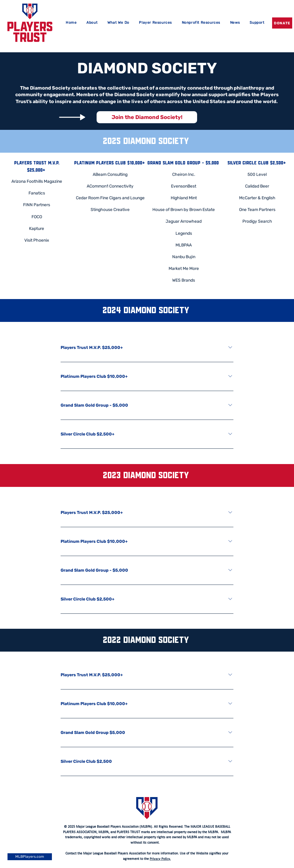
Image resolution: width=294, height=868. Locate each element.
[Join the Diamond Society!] (147, 117)
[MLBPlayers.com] (30, 857)
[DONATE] (282, 23)
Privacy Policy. (160, 859)
